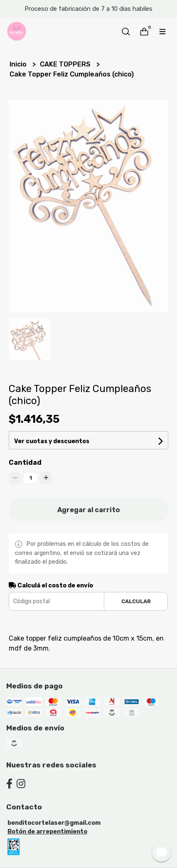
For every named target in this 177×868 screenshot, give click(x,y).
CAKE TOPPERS (66, 64)
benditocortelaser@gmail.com (54, 823)
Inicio (19, 64)
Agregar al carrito (88, 510)
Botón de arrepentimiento (47, 832)
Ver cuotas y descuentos (52, 441)
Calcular (136, 601)
